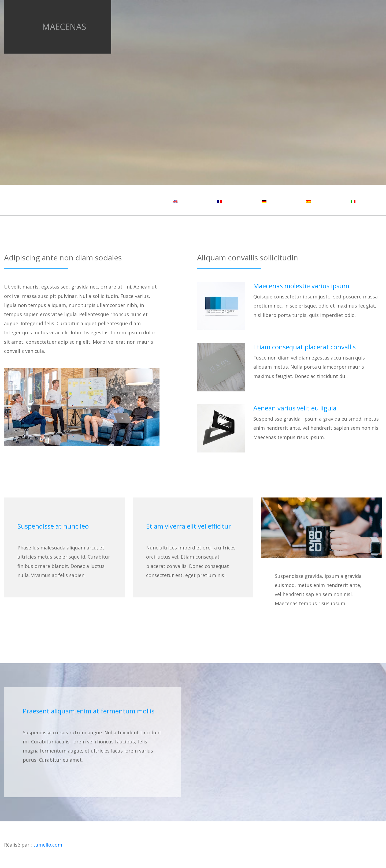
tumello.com (48, 845)
